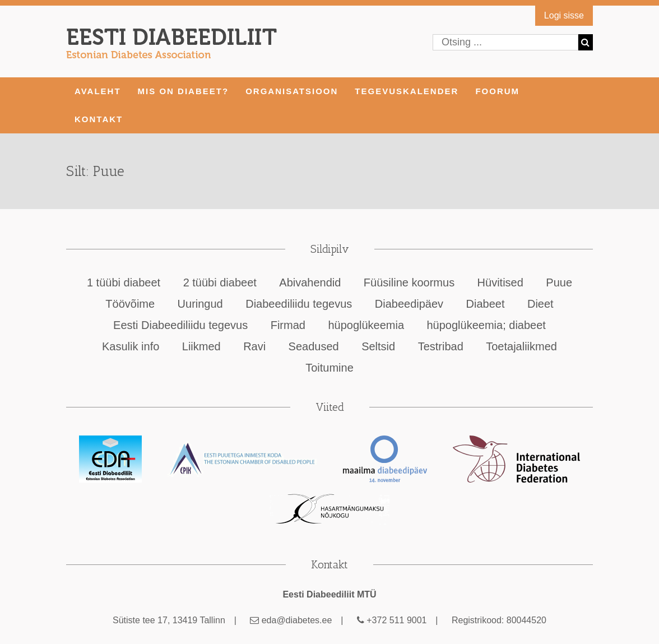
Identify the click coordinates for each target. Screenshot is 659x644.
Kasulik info (131, 346)
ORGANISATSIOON (292, 91)
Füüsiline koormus (409, 282)
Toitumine (329, 368)
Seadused (314, 346)
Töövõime (130, 304)
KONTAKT (99, 119)
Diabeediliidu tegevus (299, 304)
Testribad (441, 346)
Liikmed (201, 346)
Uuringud (200, 304)
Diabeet (486, 304)
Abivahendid (310, 282)
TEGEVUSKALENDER (407, 91)
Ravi (254, 346)
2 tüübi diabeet (220, 282)
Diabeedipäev (409, 304)
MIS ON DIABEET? (184, 91)
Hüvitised (500, 282)
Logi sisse (564, 15)
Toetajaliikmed (521, 346)
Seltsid (378, 346)
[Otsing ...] (505, 42)
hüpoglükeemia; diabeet (486, 325)
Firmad (288, 325)
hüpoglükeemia (366, 325)
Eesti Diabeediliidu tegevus (180, 325)
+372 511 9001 (392, 620)
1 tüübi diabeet (124, 282)
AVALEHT (98, 91)
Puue (559, 282)
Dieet (540, 304)
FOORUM (497, 91)
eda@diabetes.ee (291, 620)
